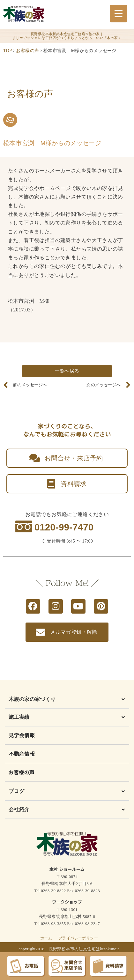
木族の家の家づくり (32, 699)
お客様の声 (27, 51)
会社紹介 (19, 809)
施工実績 (19, 717)
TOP (7, 51)
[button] (67, 701)
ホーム (46, 938)
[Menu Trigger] (119, 14)
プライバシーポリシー (78, 938)
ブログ (16, 791)
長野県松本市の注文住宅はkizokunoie (84, 949)
